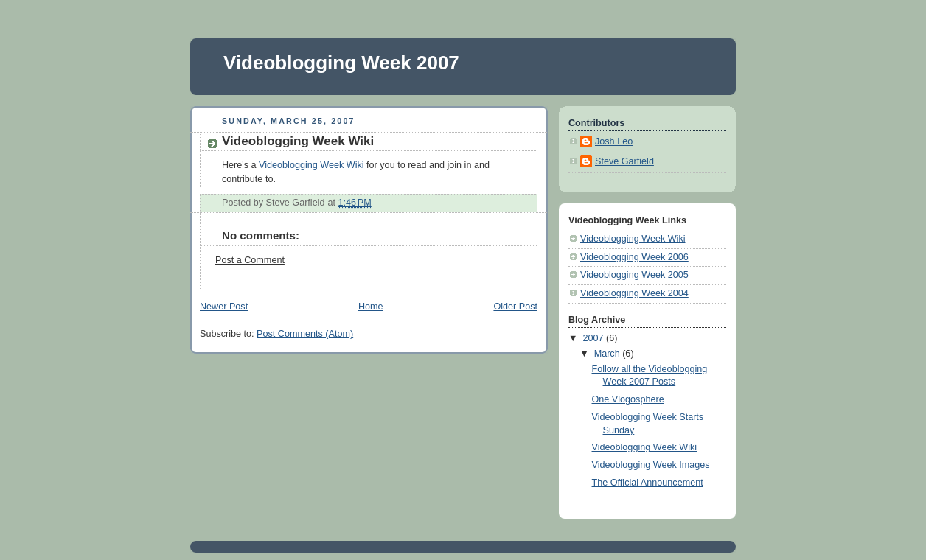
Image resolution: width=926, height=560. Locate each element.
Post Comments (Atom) (305, 334)
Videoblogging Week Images (651, 465)
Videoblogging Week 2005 (634, 275)
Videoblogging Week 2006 (634, 257)
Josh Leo (614, 141)
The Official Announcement (648, 483)
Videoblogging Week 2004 (634, 293)
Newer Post (224, 307)
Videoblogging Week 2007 (341, 63)
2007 (595, 338)
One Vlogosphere (628, 399)
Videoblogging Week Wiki (311, 165)
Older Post (515, 307)
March (609, 354)
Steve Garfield (624, 161)
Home (371, 307)
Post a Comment (250, 260)
